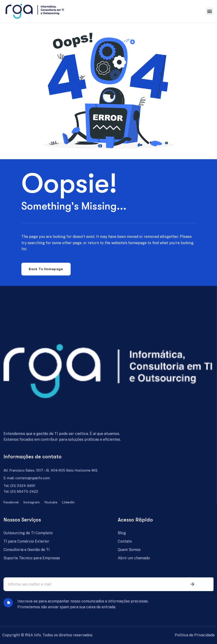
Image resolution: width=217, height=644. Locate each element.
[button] (210, 11)
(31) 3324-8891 (23, 486)
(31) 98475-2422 (24, 491)
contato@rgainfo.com (33, 478)
